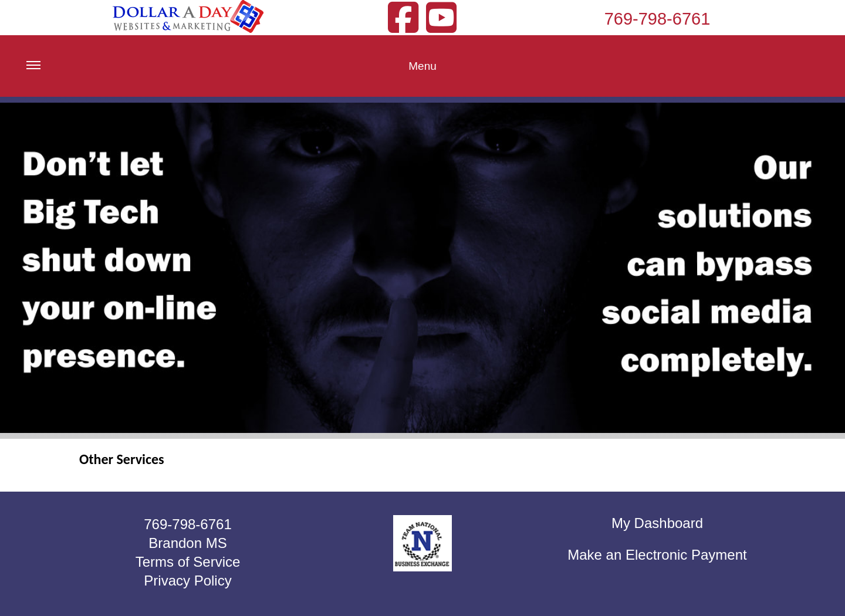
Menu (231, 75)
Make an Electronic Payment (657, 555)
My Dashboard (657, 523)
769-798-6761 (658, 19)
